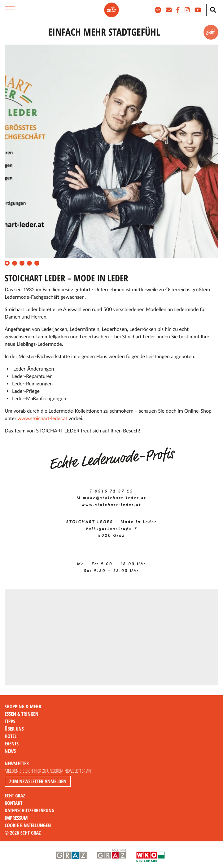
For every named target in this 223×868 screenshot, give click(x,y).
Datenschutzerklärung (29, 810)
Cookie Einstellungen (28, 825)
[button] (10, 10)
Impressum (16, 818)
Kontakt (13, 803)
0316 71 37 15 (114, 491)
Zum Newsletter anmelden (38, 781)
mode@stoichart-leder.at (115, 498)
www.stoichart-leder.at (42, 418)
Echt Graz (15, 796)
